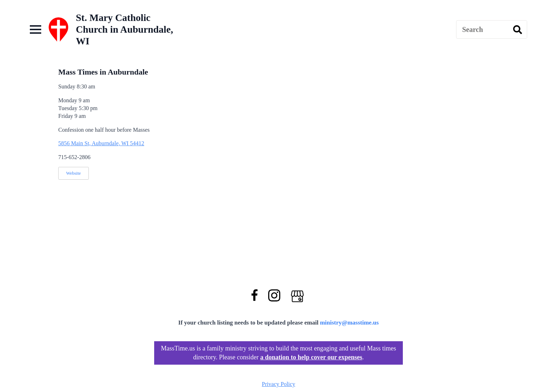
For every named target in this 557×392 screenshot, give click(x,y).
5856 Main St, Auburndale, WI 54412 (101, 143)
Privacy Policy (278, 384)
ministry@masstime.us (350, 323)
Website (74, 173)
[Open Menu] (36, 29)
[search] (518, 30)
